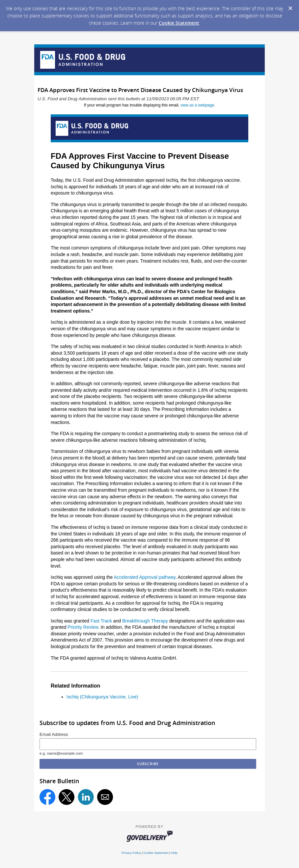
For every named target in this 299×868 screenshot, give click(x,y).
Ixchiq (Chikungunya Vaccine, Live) (102, 697)
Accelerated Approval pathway (144, 577)
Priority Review (83, 627)
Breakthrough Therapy (145, 621)
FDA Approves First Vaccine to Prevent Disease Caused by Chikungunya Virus (140, 161)
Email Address (54, 734)
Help (174, 853)
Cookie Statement (179, 23)
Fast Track (101, 621)
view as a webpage (197, 105)
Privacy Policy (131, 853)
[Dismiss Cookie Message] (290, 9)
